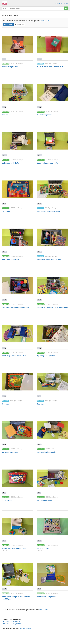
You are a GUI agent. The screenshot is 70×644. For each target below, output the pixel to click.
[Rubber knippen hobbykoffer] (53, 141)
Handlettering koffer (44, 115)
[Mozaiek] (18, 93)
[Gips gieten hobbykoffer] (18, 237)
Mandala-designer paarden (47, 597)
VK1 (4, 59)
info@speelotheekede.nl (12, 622)
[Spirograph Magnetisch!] (18, 430)
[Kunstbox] (53, 382)
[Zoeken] (66, 8)
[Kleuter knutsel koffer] (53, 478)
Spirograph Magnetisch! (11, 452)
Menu (66, 3)
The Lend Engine (25, 628)
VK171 (5, 300)
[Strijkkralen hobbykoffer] (18, 141)
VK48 (39, 444)
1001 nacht (6, 211)
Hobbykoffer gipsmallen (11, 67)
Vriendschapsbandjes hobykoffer (49, 259)
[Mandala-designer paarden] (53, 575)
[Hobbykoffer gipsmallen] (18, 45)
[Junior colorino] (18, 478)
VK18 (39, 300)
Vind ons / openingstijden (12, 624)
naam (42, 610)
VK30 (4, 348)
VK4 (39, 396)
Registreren (59, 3)
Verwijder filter (19, 25)
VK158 (5, 589)
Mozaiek (5, 115)
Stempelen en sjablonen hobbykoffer (15, 308)
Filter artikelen (8, 25)
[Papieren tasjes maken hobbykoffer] (53, 45)
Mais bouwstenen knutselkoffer (48, 211)
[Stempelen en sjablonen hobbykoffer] (18, 286)
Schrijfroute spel (43, 549)
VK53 (4, 541)
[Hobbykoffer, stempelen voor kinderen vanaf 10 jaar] (18, 575)
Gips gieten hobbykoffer (11, 259)
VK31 (39, 348)
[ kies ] (42, 21)
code (46, 610)
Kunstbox (40, 404)
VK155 (5, 155)
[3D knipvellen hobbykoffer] (53, 430)
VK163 (40, 252)
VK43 (4, 107)
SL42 (39, 589)
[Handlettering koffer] (53, 93)
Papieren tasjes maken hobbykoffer (50, 67)
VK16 (4, 203)
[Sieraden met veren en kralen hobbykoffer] (53, 286)
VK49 (4, 493)
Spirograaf (6, 404)
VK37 (4, 396)
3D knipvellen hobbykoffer (46, 452)
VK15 (39, 107)
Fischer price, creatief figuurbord (14, 549)
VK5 (39, 493)
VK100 (40, 59)
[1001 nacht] (18, 189)
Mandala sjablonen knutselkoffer (14, 356)
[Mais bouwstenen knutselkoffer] (53, 189)
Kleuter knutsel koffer (45, 500)
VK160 (40, 203)
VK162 (5, 252)
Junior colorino (7, 500)
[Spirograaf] (18, 382)
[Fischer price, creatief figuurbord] (18, 526)
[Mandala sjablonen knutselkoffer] (18, 334)
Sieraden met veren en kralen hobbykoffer (52, 308)
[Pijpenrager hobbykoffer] (53, 334)
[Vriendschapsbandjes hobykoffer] (53, 237)
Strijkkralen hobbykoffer (11, 163)
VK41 (4, 444)
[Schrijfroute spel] (53, 526)
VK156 (40, 155)
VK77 (39, 541)
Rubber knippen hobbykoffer (47, 163)
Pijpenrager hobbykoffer (46, 356)
